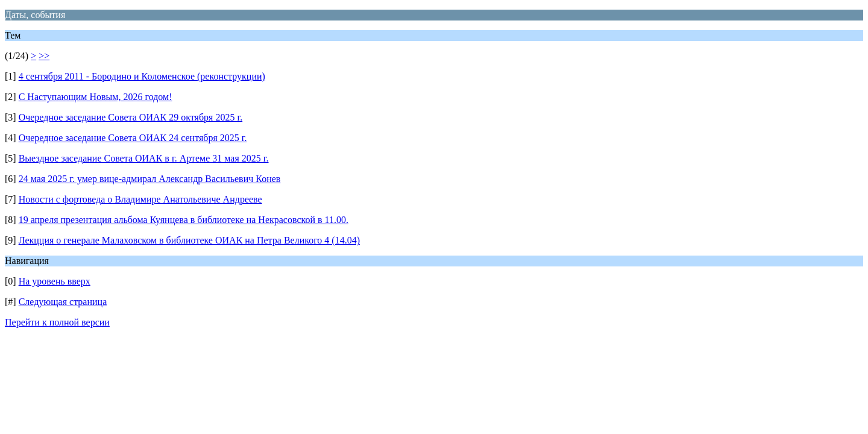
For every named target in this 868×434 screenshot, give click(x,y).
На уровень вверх (55, 281)
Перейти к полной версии (57, 322)
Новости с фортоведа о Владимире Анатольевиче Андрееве (140, 199)
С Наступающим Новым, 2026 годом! (96, 97)
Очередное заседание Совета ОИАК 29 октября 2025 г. (131, 117)
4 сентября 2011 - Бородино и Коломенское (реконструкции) (142, 76)
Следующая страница (63, 302)
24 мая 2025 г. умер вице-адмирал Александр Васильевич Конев (150, 179)
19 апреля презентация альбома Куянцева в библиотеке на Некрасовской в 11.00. (184, 220)
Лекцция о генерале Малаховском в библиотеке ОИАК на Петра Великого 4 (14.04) (189, 240)
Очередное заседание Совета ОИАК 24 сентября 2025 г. (133, 138)
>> (44, 56)
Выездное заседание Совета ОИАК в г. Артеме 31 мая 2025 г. (144, 158)
